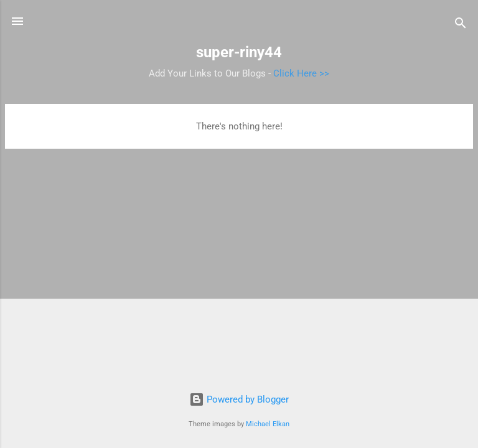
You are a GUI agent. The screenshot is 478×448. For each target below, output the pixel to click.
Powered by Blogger (239, 399)
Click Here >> (301, 73)
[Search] (461, 25)
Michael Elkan (268, 424)
